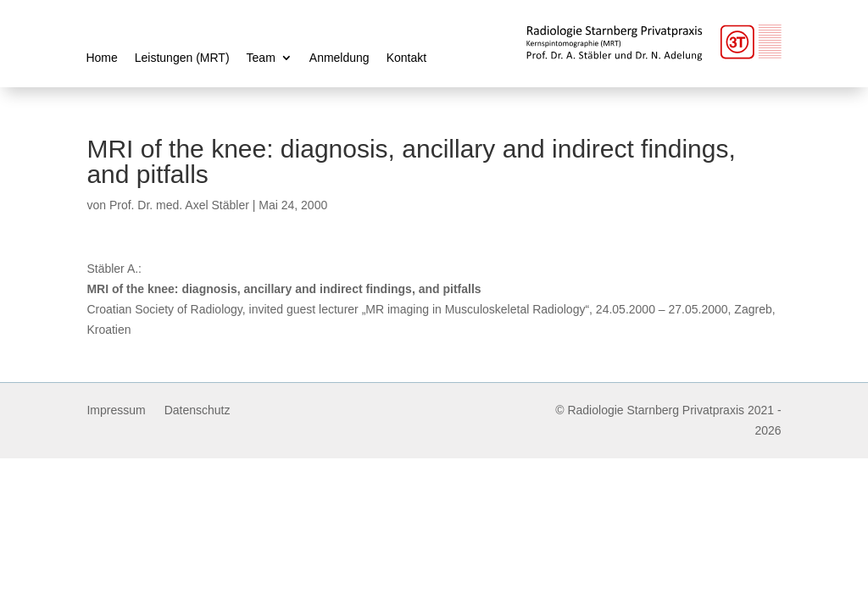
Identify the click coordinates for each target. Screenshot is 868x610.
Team (261, 58)
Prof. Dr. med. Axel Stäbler (179, 205)
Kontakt (406, 58)
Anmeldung (339, 58)
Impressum (116, 410)
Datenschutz (198, 410)
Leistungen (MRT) (182, 58)
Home (101, 58)
